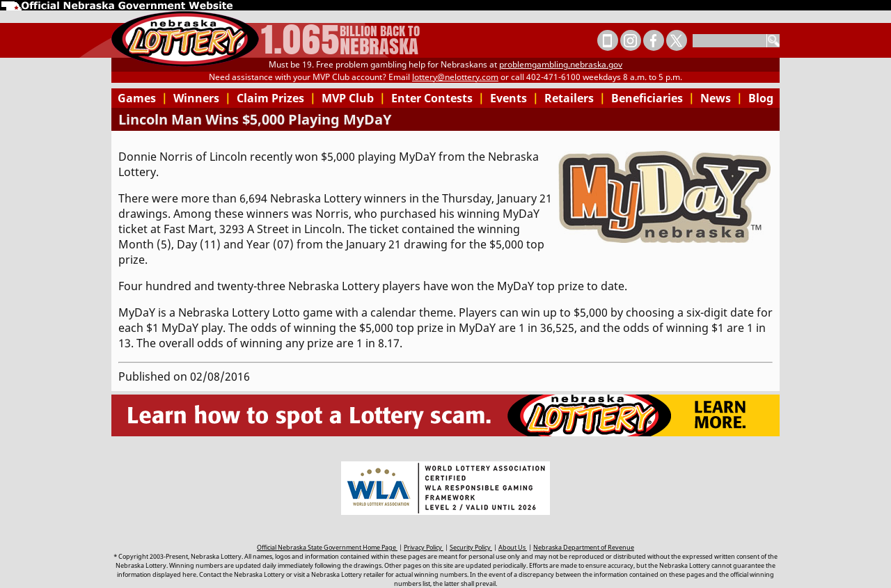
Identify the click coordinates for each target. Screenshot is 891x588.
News (722, 98)
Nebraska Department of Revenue (584, 547)
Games (143, 98)
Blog (761, 98)
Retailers (575, 98)
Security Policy (471, 547)
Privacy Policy (424, 547)
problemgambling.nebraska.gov (561, 64)
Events (514, 98)
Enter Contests (438, 98)
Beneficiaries (653, 98)
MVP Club (354, 98)
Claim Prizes (276, 98)
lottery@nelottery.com (455, 77)
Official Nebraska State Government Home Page (327, 547)
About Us (513, 547)
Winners (202, 98)
